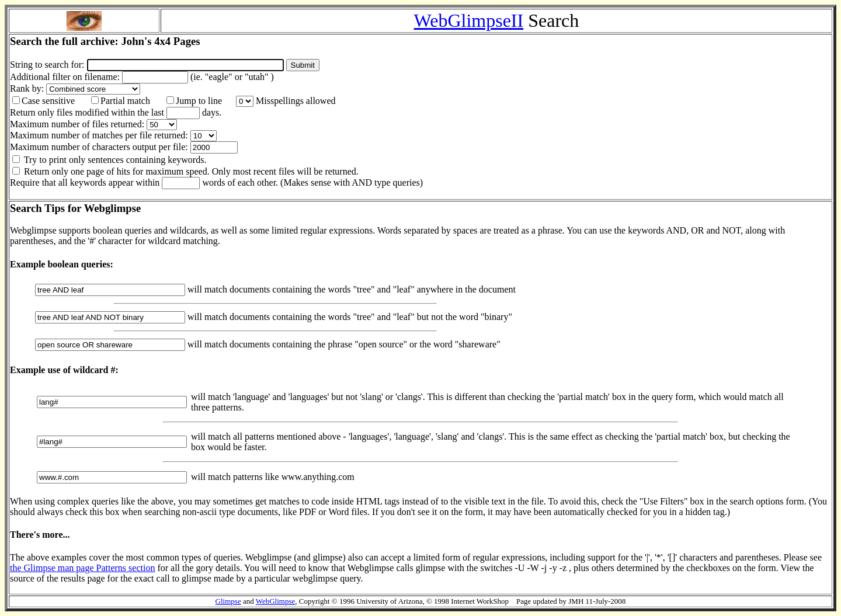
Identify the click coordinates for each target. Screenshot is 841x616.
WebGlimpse (276, 601)
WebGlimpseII (469, 20)
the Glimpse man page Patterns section (82, 568)
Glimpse (228, 601)
